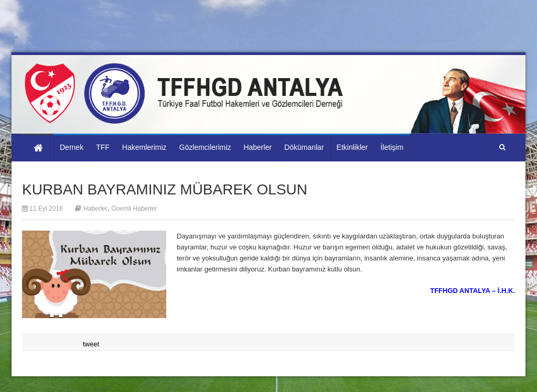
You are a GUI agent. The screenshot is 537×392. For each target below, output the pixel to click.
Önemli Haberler (134, 209)
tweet (91, 344)
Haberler (95, 209)
